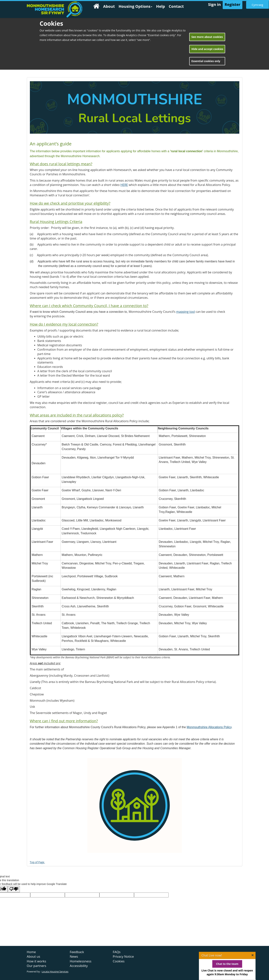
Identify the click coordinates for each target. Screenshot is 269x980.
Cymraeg (257, 5)
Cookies (119, 961)
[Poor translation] (14, 889)
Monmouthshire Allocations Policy (209, 727)
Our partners (37, 966)
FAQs (117, 952)
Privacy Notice (123, 956)
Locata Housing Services (55, 972)
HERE (124, 185)
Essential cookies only (206, 61)
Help (161, 6)
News (74, 956)
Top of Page (37, 862)
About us (34, 956)
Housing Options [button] (135, 6)
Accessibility (79, 966)
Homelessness (81, 961)
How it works (37, 961)
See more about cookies (207, 37)
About (109, 6)
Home (31, 952)
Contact (176, 6)
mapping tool (186, 312)
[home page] (55, 9)
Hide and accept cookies (207, 49)
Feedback (77, 952)
